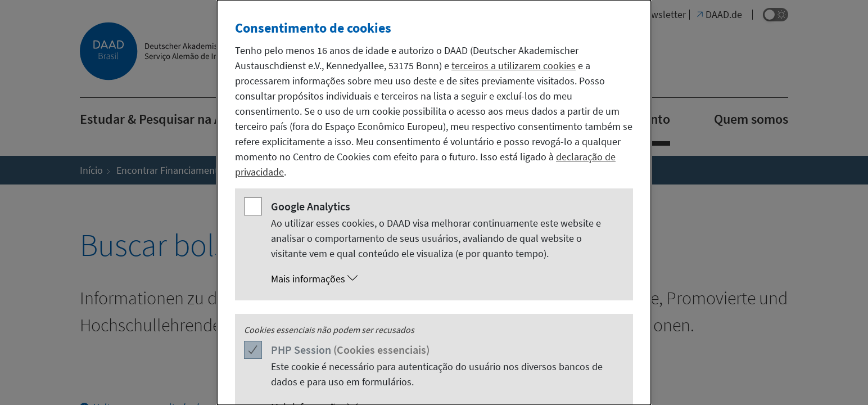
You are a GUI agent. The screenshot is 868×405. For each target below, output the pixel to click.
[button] (445, 279)
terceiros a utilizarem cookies (514, 66)
